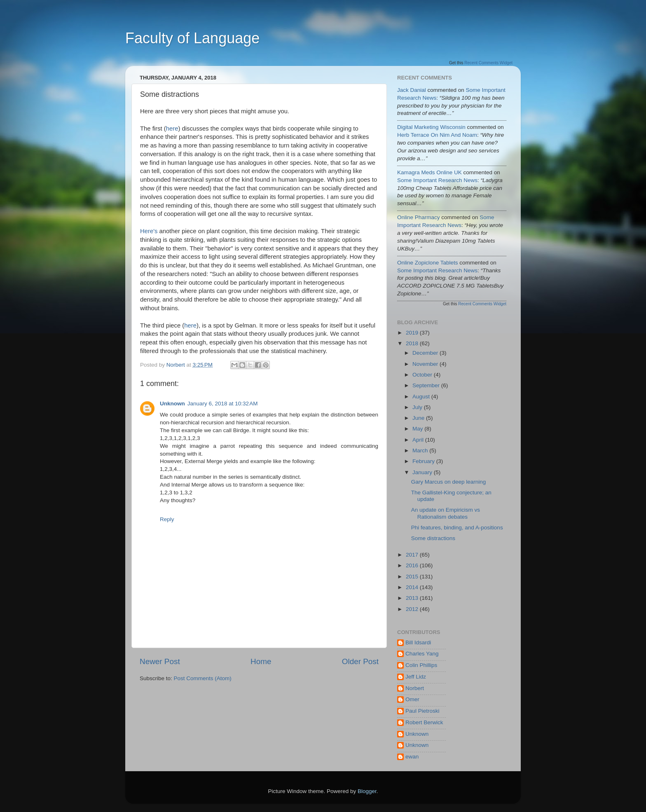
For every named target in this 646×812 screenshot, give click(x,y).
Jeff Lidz (416, 677)
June (419, 418)
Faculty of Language (192, 38)
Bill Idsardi (418, 642)
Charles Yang (422, 654)
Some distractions (433, 538)
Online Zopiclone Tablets (428, 263)
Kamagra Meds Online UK (429, 172)
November (426, 364)
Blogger (367, 791)
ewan (412, 757)
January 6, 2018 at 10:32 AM (223, 404)
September (427, 385)
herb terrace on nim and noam (437, 135)
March (421, 450)
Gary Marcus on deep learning (449, 482)
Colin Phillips (421, 665)
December (426, 353)
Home (261, 661)
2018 (413, 343)
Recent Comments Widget (488, 63)
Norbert (415, 688)
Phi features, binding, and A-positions (457, 528)
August (422, 397)
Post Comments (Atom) (203, 678)
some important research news (437, 180)
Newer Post (160, 661)
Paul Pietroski (422, 711)
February (424, 461)
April (419, 440)
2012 (413, 609)
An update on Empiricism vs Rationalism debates (446, 513)
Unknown (172, 404)
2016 (413, 565)
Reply (167, 519)
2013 (413, 598)
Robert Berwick (424, 722)
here (172, 129)
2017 (413, 555)
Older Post (360, 661)
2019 (413, 333)
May (418, 429)
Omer (412, 699)
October (423, 375)
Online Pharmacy (419, 217)
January (423, 472)
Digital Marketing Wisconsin (431, 127)
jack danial (412, 90)
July (418, 407)
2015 (413, 577)
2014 (413, 587)
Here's (149, 231)
